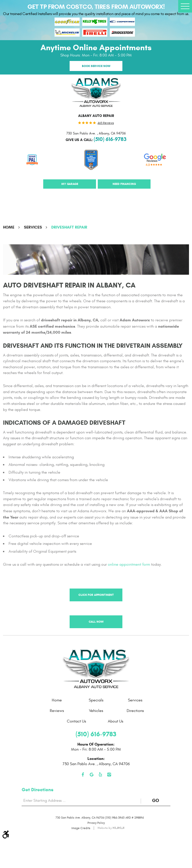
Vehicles (96, 711)
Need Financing (124, 184)
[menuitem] (57, 700)
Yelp (100, 775)
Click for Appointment (96, 595)
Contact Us (76, 721)
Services (33, 227)
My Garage (70, 184)
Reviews (57, 711)
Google (92, 775)
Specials (96, 700)
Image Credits (81, 828)
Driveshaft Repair (69, 227)
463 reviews (106, 123)
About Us (115, 721)
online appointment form (129, 564)
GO (161, 801)
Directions (135, 711)
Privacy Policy (96, 823)
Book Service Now (96, 66)
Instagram (109, 775)
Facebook (83, 775)
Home (9, 227)
